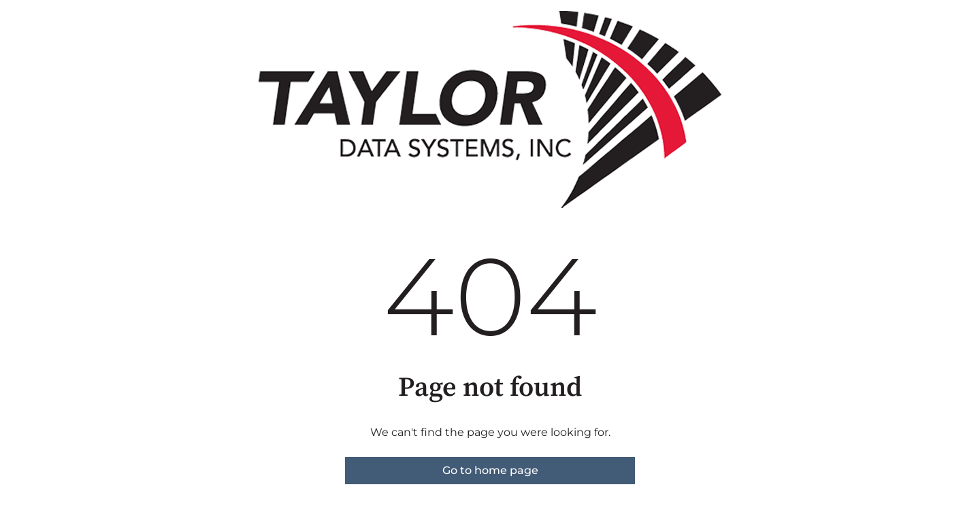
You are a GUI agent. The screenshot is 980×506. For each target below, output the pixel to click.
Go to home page (490, 470)
